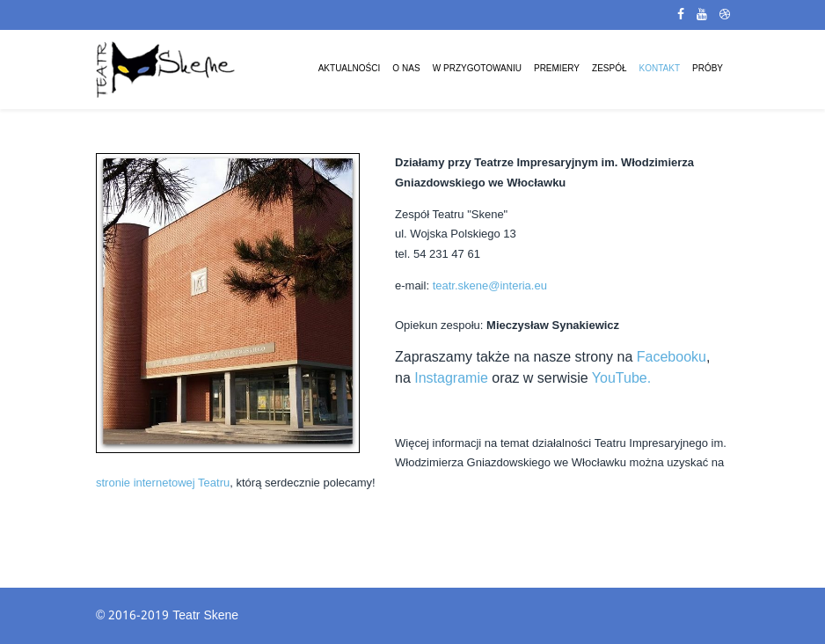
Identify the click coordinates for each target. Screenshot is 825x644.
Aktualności (350, 69)
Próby (708, 69)
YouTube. (621, 378)
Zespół (609, 69)
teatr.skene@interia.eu (490, 285)
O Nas (406, 69)
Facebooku (672, 357)
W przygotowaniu (477, 69)
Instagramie (451, 378)
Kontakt (660, 69)
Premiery (557, 69)
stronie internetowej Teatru (163, 483)
